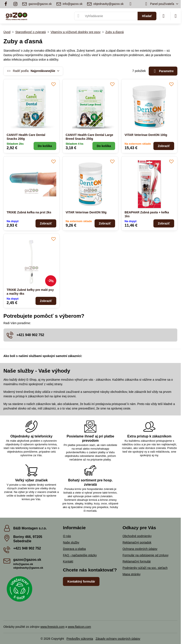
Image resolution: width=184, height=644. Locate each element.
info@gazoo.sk (23, 564)
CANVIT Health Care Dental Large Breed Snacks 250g (90, 137)
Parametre (163, 71)
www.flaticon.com (79, 627)
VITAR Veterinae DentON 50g (86, 212)
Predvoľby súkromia (80, 639)
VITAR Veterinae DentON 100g (146, 135)
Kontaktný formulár (81, 581)
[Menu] (176, 16)
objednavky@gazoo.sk (28, 568)
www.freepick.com (53, 627)
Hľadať (147, 16)
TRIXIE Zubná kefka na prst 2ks (29, 212)
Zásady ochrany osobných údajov (118, 639)
